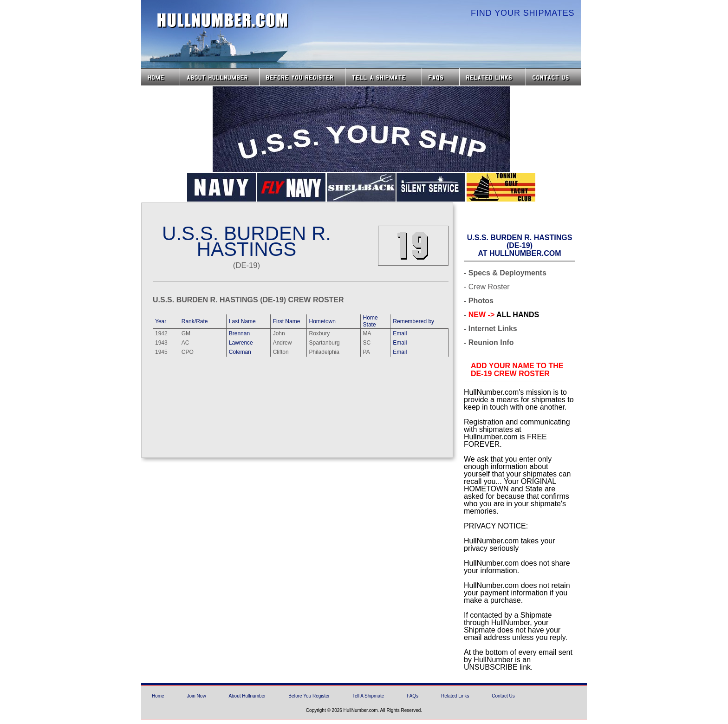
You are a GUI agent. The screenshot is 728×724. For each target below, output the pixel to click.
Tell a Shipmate (383, 77)
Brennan (239, 333)
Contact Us (554, 77)
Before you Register (302, 77)
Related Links (493, 77)
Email (400, 333)
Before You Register (309, 696)
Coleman (240, 352)
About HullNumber (220, 77)
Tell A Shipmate (368, 696)
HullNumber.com (223, 20)
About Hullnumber (247, 696)
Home (160, 77)
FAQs (441, 77)
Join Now (196, 696)
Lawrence (241, 343)
